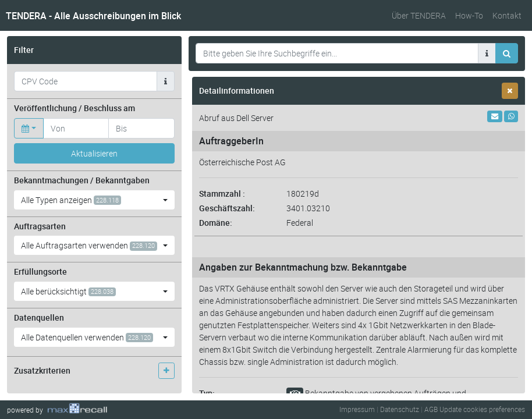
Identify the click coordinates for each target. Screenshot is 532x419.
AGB (431, 409)
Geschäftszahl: (227, 208)
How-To (469, 15)
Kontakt (507, 15)
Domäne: (216, 223)
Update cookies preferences (482, 409)
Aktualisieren (94, 153)
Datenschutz (400, 409)
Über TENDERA (419, 15)
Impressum (357, 409)
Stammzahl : (222, 193)
